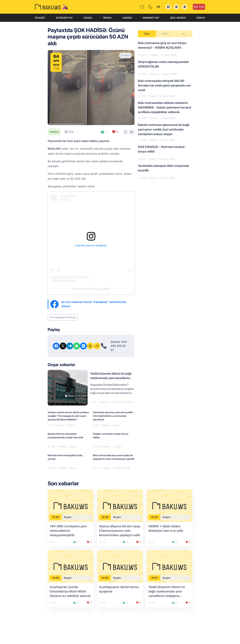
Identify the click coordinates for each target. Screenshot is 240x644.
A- (126, 132)
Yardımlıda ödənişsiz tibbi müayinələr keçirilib (164, 168)
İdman (107, 18)
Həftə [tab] (165, 34)
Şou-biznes (178, 18)
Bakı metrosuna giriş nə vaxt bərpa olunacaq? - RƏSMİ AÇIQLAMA (162, 45)
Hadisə (127, 18)
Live (199, 7)
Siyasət (40, 18)
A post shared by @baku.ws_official (91, 289)
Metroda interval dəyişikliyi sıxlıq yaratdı (65, 457)
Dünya (201, 18)
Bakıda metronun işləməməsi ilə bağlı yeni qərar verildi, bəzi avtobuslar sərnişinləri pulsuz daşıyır (164, 129)
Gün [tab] (147, 34)
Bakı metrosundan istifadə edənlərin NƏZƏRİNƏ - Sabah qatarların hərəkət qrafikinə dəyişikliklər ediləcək (165, 107)
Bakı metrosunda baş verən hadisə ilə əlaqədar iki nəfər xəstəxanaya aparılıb (114, 457)
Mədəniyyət (151, 18)
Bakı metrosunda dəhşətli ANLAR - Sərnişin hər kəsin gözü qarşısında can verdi (164, 85)
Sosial (88, 18)
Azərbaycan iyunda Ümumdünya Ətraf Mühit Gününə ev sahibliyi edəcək (70, 591)
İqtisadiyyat (64, 18)
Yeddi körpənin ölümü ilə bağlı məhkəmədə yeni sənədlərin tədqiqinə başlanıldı (111, 378)
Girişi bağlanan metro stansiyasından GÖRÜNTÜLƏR (163, 64)
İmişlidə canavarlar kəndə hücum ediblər (111, 436)
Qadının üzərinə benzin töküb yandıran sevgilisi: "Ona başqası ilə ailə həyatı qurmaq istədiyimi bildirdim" (68, 416)
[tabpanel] (165, 110)
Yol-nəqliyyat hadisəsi (63, 317)
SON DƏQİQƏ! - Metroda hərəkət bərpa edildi (161, 149)
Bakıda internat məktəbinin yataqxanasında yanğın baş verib (65, 436)
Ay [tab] (183, 34)
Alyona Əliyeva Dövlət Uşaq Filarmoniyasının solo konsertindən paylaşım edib (120, 531)
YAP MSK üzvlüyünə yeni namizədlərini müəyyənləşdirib (68, 531)
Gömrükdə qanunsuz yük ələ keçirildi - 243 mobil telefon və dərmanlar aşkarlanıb (113, 416)
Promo (152, 178)
